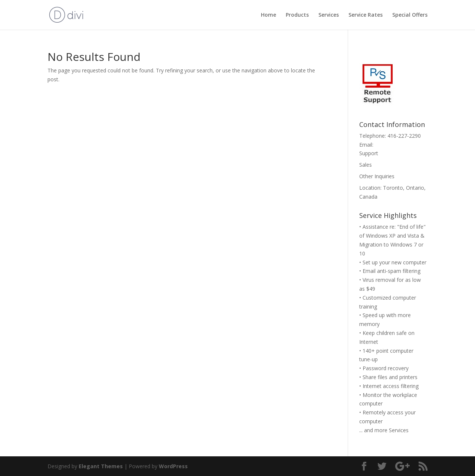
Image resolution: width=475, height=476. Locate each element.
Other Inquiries (377, 176)
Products (297, 15)
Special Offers (410, 15)
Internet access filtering (391, 386)
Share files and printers (390, 377)
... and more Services (384, 430)
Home (268, 15)
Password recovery (386, 368)
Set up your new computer (394, 262)
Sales (366, 165)
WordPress (173, 466)
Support (369, 153)
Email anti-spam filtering (392, 271)
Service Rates (366, 15)
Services (329, 15)
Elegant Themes (101, 466)
